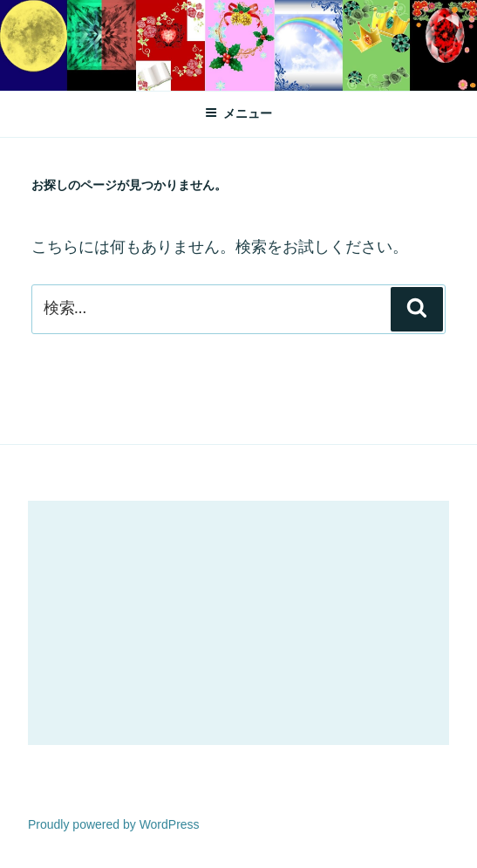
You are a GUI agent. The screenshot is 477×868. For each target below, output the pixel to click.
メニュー (238, 113)
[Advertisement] (238, 623)
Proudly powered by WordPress (114, 824)
